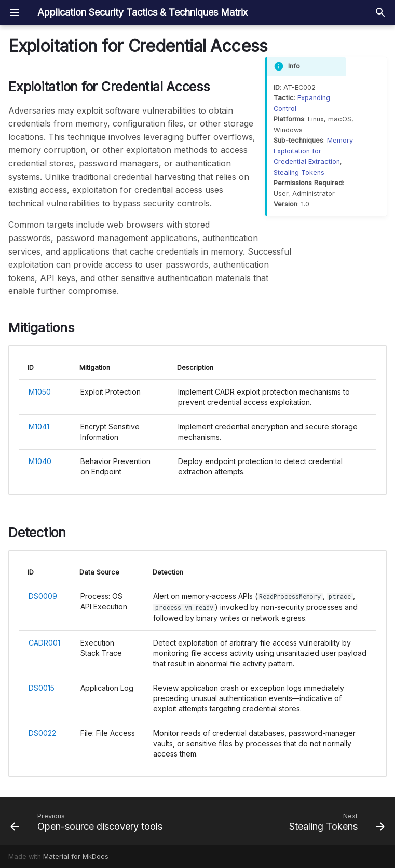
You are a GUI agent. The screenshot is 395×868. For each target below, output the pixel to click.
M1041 (39, 426)
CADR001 (44, 643)
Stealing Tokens (299, 172)
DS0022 (42, 733)
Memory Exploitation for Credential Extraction (313, 151)
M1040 (40, 461)
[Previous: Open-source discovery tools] (88, 821)
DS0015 (42, 688)
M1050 (40, 392)
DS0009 (43, 596)
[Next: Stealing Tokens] (335, 821)
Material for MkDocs (76, 856)
